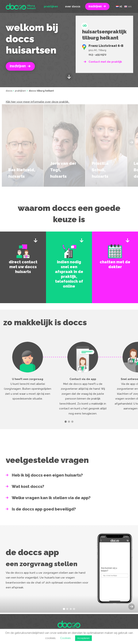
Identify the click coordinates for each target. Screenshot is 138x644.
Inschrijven (18, 66)
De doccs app (32, 552)
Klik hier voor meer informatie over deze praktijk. (38, 102)
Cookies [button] (65, 638)
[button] (132, 361)
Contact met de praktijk (105, 62)
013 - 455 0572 (97, 55)
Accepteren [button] (83, 638)
